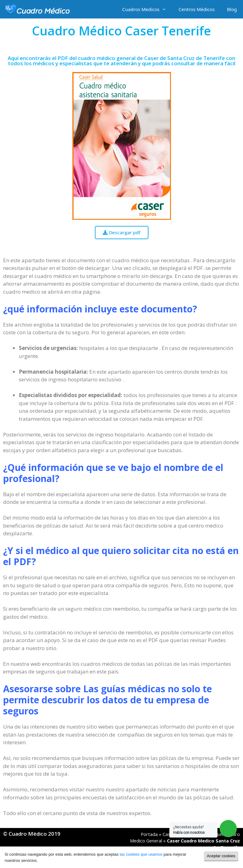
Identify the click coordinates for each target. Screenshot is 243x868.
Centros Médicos (197, 9)
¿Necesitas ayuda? (189, 830)
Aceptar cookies (221, 856)
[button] (122, 233)
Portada (149, 834)
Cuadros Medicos (147, 9)
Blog (232, 9)
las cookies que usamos (141, 854)
